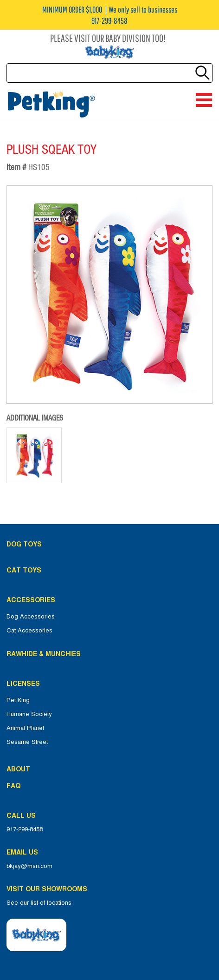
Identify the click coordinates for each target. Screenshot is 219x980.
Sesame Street (27, 742)
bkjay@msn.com (29, 866)
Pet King (18, 700)
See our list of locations (39, 903)
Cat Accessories (29, 631)
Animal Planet (25, 728)
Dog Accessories (31, 617)
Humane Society (29, 714)
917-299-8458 (25, 829)
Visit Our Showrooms (49, 889)
